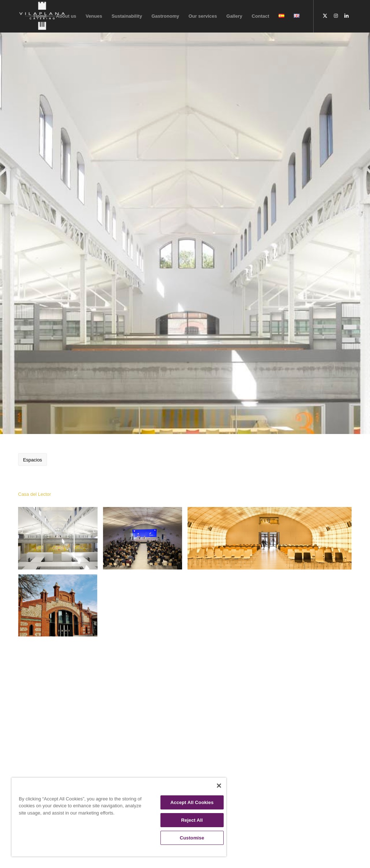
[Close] (219, 786)
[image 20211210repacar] (145, 541)
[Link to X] (325, 16)
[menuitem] (40, 16)
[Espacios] (33, 459)
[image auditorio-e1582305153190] (272, 541)
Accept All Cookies (192, 802)
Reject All (192, 820)
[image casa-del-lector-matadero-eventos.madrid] (61, 609)
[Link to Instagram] (336, 16)
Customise (192, 838)
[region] (119, 817)
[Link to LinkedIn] (347, 16)
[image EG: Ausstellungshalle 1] (61, 541)
